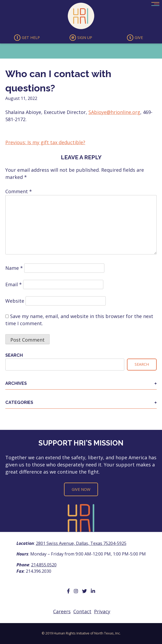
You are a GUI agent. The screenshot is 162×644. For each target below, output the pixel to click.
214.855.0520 (44, 565)
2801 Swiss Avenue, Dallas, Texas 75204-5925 (81, 543)
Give (135, 38)
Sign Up (81, 38)
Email (14, 284)
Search (14, 355)
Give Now (81, 489)
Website (15, 301)
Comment (19, 191)
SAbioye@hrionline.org (114, 112)
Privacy (102, 611)
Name (14, 268)
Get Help (27, 38)
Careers (62, 611)
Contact (82, 611)
